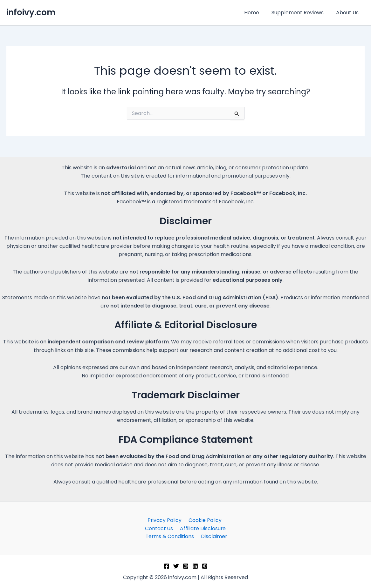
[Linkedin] (195, 566)
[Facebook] (167, 566)
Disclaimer (187, 536)
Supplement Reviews (301, 13)
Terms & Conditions (211, 528)
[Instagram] (186, 566)
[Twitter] (176, 566)
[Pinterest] (205, 566)
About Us (348, 13)
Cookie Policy (187, 520)
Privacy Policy (148, 520)
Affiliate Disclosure (158, 528)
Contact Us (223, 520)
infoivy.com (31, 12)
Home (257, 13)
